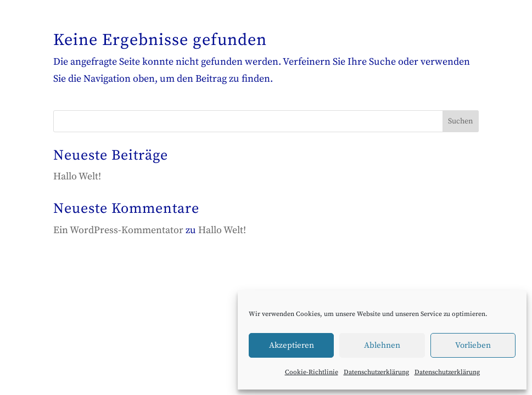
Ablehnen (382, 345)
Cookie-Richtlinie (312, 372)
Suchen (460, 121)
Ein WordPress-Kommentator (118, 230)
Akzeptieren (292, 345)
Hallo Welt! (77, 176)
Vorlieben (473, 345)
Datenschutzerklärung (376, 372)
